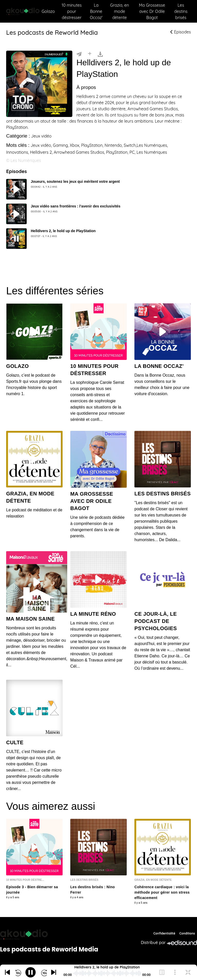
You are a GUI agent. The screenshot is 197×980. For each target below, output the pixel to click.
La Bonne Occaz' (96, 11)
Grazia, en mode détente (119, 11)
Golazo (48, 11)
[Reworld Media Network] (49, 934)
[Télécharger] (100, 54)
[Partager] (79, 54)
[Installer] (90, 54)
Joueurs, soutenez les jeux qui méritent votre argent (75, 182)
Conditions (187, 933)
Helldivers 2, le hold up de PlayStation (63, 231)
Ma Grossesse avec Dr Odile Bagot (152, 11)
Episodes (181, 32)
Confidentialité (164, 933)
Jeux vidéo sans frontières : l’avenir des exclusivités (76, 206)
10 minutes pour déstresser (72, 11)
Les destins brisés (181, 11)
